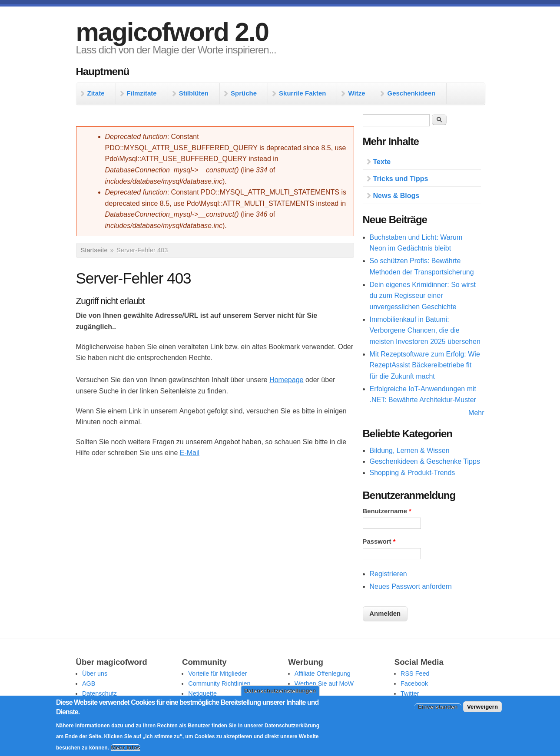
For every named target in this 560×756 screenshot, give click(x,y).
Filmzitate (142, 93)
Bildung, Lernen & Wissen (410, 451)
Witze (356, 93)
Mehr (476, 413)
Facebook (414, 683)
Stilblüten (194, 93)
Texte (382, 162)
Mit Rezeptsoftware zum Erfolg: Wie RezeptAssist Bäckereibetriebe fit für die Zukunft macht (425, 365)
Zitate (96, 93)
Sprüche (244, 93)
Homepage (286, 380)
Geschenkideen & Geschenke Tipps (425, 461)
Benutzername (387, 511)
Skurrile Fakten (302, 93)
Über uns (95, 673)
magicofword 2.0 (172, 32)
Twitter (410, 693)
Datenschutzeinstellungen (280, 691)
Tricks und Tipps (401, 179)
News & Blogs (396, 196)
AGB (89, 683)
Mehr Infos (125, 748)
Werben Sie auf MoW (324, 683)
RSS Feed (415, 673)
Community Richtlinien (219, 683)
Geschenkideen (411, 93)
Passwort (379, 541)
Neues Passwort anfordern (411, 586)
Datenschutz (99, 693)
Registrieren (388, 574)
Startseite (94, 250)
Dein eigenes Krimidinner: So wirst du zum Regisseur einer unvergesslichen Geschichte (423, 296)
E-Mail (190, 453)
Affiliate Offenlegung (323, 673)
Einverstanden (438, 707)
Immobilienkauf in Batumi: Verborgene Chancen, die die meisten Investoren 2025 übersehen (425, 330)
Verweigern (482, 707)
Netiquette (202, 693)
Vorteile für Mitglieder (217, 673)
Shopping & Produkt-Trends (413, 473)
